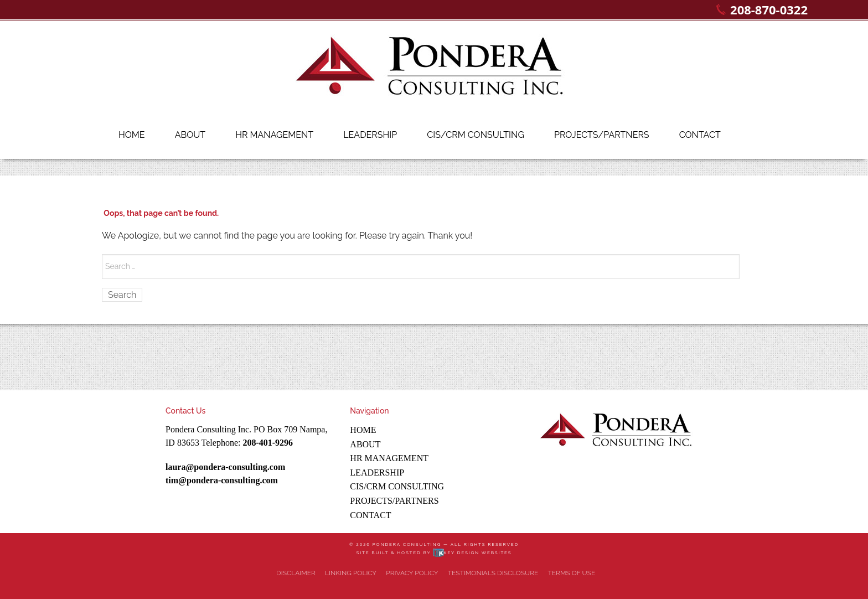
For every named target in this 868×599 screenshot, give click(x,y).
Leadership (370, 135)
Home (132, 135)
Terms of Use (571, 573)
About (190, 135)
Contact (700, 135)
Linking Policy (351, 573)
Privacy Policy (412, 573)
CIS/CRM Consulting (476, 135)
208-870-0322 (769, 9)
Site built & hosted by (434, 552)
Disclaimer (296, 573)
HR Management (274, 135)
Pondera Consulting (407, 544)
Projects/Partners (602, 135)
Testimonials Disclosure (493, 573)
